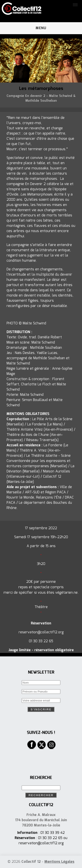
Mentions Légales (59, 862)
